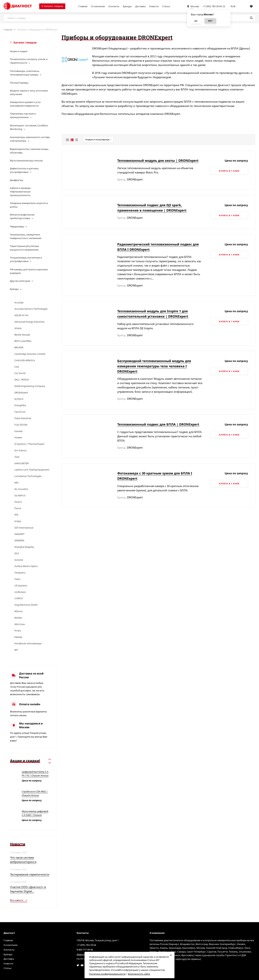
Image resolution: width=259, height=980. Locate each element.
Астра (18, 630)
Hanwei (18, 431)
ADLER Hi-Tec (21, 315)
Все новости (19, 900)
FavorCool (20, 412)
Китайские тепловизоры (28, 643)
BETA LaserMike (23, 341)
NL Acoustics (21, 489)
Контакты (114, 6)
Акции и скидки (19, 51)
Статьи (166, 6)
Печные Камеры (19, 83)
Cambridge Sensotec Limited (30, 354)
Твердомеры (17, 226)
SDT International (24, 528)
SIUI (17, 553)
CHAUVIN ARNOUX (25, 360)
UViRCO (19, 598)
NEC (17, 483)
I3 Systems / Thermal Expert (29, 444)
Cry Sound (20, 373)
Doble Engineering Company (30, 386)
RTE (16, 515)
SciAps (18, 521)
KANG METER (21, 463)
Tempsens (20, 573)
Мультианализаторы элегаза (26, 160)
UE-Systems (21, 586)
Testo (17, 579)
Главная (83, 6)
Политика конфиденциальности (107, 974)
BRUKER (19, 347)
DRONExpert (21, 393)
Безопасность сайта (139, 974)
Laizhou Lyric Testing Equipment (32, 470)
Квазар (18, 637)
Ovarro (18, 502)
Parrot (18, 508)
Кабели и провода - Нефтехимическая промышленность (21, 192)
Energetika (20, 405)
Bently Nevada (22, 335)
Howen (18, 437)
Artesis (18, 328)
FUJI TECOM (21, 425)
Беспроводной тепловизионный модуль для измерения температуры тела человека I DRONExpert (154, 366)
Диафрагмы (17, 180)
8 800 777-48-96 (85, 950)
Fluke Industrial (23, 418)
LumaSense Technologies (28, 476)
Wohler (18, 618)
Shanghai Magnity (24, 547)
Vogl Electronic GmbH (26, 605)
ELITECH (19, 399)
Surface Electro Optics (26, 566)
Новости (154, 6)
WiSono (19, 611)
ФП (16, 650)
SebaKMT (19, 534)
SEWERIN (19, 540)
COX (17, 367)
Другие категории (20, 281)
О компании (98, 6)
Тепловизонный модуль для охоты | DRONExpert (158, 160)
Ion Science (20, 450)
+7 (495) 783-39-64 (212, 6)
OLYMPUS (20, 495)
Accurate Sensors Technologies (31, 309)
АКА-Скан (20, 624)
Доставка (140, 6)
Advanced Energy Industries (29, 322)
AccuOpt (19, 302)
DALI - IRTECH (22, 380)
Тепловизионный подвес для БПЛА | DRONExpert (158, 424)
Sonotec (19, 560)
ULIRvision (20, 592)
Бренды (127, 6)
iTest (17, 457)
